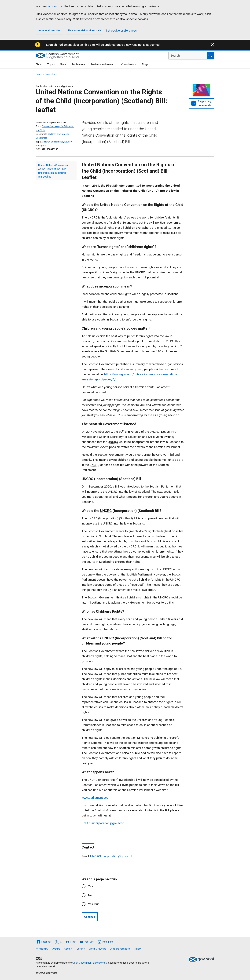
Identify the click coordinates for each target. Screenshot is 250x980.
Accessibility (42, 949)
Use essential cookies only (85, 31)
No (90, 895)
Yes (90, 886)
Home (39, 74)
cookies (52, 6)
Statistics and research (103, 64)
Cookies (81, 949)
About (39, 64)
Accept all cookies (49, 31)
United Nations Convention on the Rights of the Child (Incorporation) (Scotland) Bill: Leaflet (53, 171)
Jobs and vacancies (120, 949)
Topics (51, 64)
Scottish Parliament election (64, 45)
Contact (68, 949)
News (63, 64)
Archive (56, 949)
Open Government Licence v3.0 (90, 963)
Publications (79, 64)
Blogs (145, 64)
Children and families (53, 142)
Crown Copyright (97, 949)
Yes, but (93, 904)
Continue (90, 917)
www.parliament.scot (96, 798)
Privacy (138, 949)
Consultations (129, 64)
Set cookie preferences (121, 31)
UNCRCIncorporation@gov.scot (103, 823)
